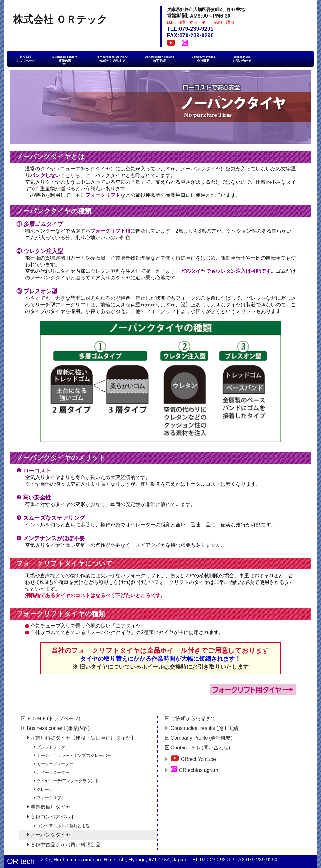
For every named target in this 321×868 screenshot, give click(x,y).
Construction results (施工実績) (202, 728)
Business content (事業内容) (55, 728)
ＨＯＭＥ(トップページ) (51, 718)
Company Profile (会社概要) (199, 738)
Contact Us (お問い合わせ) (198, 748)
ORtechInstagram (192, 769)
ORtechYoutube (190, 758)
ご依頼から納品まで (190, 718)
